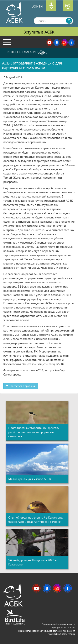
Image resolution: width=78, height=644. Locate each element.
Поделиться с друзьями (21, 386)
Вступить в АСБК (39, 32)
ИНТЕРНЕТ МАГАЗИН (27, 52)
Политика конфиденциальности (58, 624)
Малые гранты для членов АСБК (30, 479)
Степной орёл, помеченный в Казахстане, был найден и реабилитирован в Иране (36, 519)
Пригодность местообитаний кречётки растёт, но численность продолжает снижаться (34, 432)
